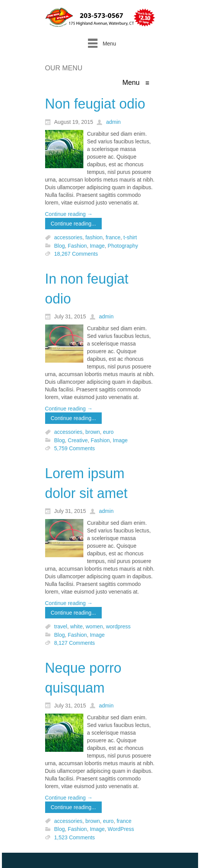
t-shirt (130, 238)
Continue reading (69, 214)
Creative (78, 440)
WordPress (121, 829)
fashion (94, 238)
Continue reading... (73, 224)
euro (108, 432)
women (94, 627)
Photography (123, 246)
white (77, 627)
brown (93, 432)
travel (61, 627)
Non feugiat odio (95, 104)
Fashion (77, 246)
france (113, 238)
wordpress (118, 627)
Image (97, 246)
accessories (68, 238)
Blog (60, 246)
